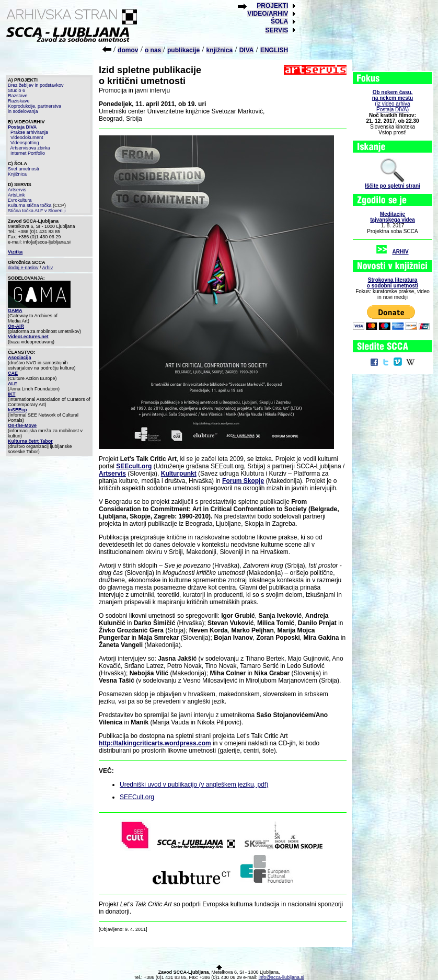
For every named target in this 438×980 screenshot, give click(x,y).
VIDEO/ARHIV (268, 14)
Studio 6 (16, 90)
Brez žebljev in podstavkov (36, 85)
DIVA (247, 50)
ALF (13, 384)
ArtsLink (16, 195)
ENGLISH (274, 50)
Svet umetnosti (24, 169)
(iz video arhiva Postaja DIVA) (393, 101)
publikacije (183, 50)
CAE (13, 373)
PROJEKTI (272, 6)
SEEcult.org (134, 466)
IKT (12, 394)
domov (128, 50)
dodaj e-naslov (23, 268)
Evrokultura (20, 200)
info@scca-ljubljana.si (281, 977)
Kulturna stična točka (30, 205)
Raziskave (19, 101)
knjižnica (220, 50)
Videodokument (27, 137)
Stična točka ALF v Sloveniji (37, 211)
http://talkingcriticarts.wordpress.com (155, 743)
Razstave (18, 96)
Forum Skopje (243, 481)
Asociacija (20, 358)
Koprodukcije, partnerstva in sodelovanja (34, 109)
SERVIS (276, 30)
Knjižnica (17, 174)
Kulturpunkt (179, 474)
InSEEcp (18, 410)
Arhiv (48, 268)
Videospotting (25, 143)
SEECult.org (137, 797)
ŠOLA (279, 21)
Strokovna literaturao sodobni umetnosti (393, 283)
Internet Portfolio (28, 153)
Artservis (17, 190)
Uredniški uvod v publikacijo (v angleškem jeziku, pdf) (194, 785)
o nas (154, 50)
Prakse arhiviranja (29, 132)
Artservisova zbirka (30, 148)
